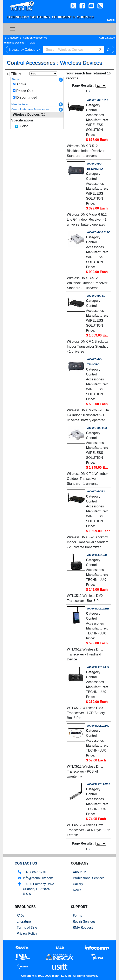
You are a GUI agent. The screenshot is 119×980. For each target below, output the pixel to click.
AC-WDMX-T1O (97, 428)
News (77, 890)
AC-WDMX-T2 (96, 491)
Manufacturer (20, 104)
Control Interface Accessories (30, 109)
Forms (78, 916)
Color (24, 126)
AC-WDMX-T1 (96, 296)
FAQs (21, 916)
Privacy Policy (27, 934)
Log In (111, 20)
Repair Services (84, 922)
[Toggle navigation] (12, 29)
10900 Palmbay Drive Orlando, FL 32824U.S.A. (38, 889)
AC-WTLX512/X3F (99, 784)
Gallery (78, 884)
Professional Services (89, 878)
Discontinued (27, 97)
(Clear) (32, 43)
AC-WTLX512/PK (98, 726)
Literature (24, 922)
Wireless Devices (14, 43)
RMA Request (83, 928)
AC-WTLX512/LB (98, 667)
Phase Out (24, 91)
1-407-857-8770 (34, 872)
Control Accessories (35, 38)
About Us (80, 872)
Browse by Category (23, 50)
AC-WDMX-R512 (98, 100)
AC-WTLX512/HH (98, 609)
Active (21, 84)
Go (109, 50)
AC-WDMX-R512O (99, 232)
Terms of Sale (27, 928)
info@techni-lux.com (38, 878)
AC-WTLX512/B (97, 555)
